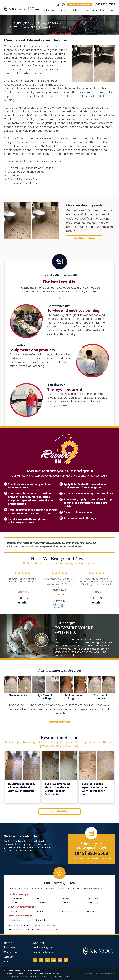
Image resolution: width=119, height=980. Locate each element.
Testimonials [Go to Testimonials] (97, 10)
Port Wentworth (43, 902)
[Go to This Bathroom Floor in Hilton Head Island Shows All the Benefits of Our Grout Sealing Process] (23, 766)
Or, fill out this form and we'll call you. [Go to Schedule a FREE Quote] (91, 859)
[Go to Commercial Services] (101, 689)
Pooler (39, 899)
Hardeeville (15, 920)
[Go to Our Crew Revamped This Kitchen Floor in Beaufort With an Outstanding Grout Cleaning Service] (60, 766)
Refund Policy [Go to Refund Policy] (54, 973)
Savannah (66, 899)
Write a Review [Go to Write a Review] (58, 4)
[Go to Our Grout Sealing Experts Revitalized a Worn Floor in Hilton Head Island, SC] (96, 766)
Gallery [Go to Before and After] (76, 10)
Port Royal (92, 911)
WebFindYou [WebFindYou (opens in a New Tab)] (111, 973)
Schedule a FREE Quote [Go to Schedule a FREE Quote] (80, 5)
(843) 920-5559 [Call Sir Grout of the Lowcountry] (105, 4)
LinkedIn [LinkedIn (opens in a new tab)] (60, 960)
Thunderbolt (67, 902)
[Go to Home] (22, 9)
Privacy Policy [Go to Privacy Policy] (22, 973)
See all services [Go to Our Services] (59, 722)
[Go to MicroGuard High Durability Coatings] (46, 689)
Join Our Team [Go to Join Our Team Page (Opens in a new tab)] (43, 952)
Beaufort (14, 911)
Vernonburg (93, 902)
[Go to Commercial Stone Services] (18, 689)
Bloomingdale (16, 899)
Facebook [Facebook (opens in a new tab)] (41, 960)
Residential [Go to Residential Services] (48, 10)
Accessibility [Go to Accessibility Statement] (9, 973)
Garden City (15, 902)
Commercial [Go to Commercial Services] (63, 10)
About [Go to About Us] (85, 10)
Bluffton (39, 911)
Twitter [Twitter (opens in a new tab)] (47, 960)
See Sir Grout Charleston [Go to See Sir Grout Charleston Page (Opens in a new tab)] (45, 926)
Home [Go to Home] (8, 943)
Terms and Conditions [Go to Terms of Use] (38, 973)
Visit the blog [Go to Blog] (59, 811)
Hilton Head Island (69, 911)
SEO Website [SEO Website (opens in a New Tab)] (90, 973)
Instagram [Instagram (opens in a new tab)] (35, 960)
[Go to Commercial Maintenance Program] (73, 689)
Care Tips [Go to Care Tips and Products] (30, 546)
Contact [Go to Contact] (111, 10)
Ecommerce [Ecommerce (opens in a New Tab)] (99, 973)
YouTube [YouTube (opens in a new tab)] (54, 960)
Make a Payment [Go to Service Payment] (44, 948)
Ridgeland (40, 920)
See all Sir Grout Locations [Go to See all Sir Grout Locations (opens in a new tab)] (47, 929)
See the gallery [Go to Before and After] (84, 239)
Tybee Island (93, 899)
